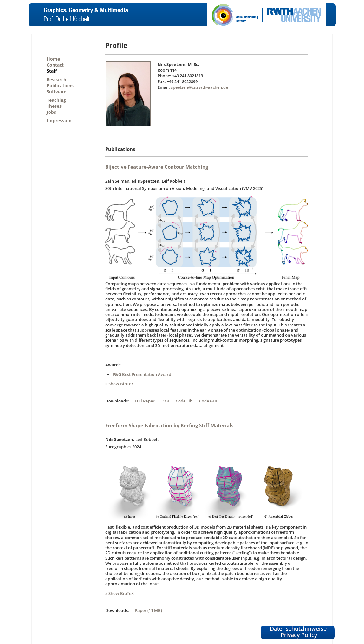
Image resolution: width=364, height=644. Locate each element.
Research (56, 79)
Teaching (56, 100)
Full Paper (145, 401)
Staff (52, 71)
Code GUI (208, 401)
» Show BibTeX (120, 384)
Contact (55, 65)
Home (53, 59)
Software (56, 91)
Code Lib (184, 401)
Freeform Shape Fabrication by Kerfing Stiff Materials (169, 425)
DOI (165, 401)
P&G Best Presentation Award (142, 374)
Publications (60, 85)
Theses (54, 106)
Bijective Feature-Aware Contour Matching (157, 167)
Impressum (59, 121)
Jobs (51, 112)
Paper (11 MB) (148, 610)
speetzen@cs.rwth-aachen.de (199, 87)
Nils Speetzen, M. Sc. (179, 64)
